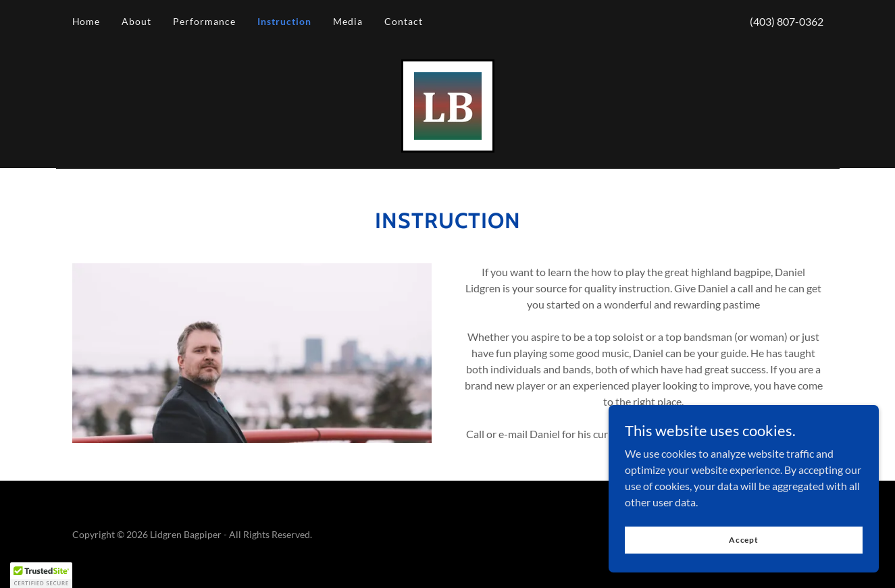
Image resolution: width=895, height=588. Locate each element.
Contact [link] (404, 21)
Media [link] (348, 21)
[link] (448, 104)
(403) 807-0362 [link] (787, 21)
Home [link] (86, 21)
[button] (41, 575)
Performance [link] (204, 21)
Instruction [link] (284, 21)
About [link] (136, 21)
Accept (744, 540)
